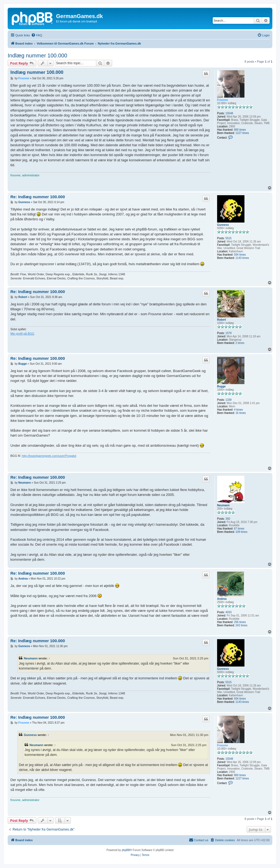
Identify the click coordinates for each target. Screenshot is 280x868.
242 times (241, 625)
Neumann (223, 505)
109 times (241, 532)
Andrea (222, 599)
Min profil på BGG (22, 334)
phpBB (126, 850)
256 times (240, 622)
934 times (240, 255)
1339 (229, 400)
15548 (229, 113)
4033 (229, 612)
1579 (229, 333)
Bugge (221, 386)
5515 (229, 238)
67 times (239, 529)
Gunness (223, 225)
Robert (221, 320)
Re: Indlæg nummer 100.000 (38, 197)
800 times (240, 130)
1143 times (242, 258)
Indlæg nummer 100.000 (37, 55)
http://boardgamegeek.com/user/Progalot (49, 456)
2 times (240, 343)
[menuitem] (37, 35)
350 (228, 519)
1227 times (242, 133)
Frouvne (222, 100)
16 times (241, 413)
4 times (238, 410)
